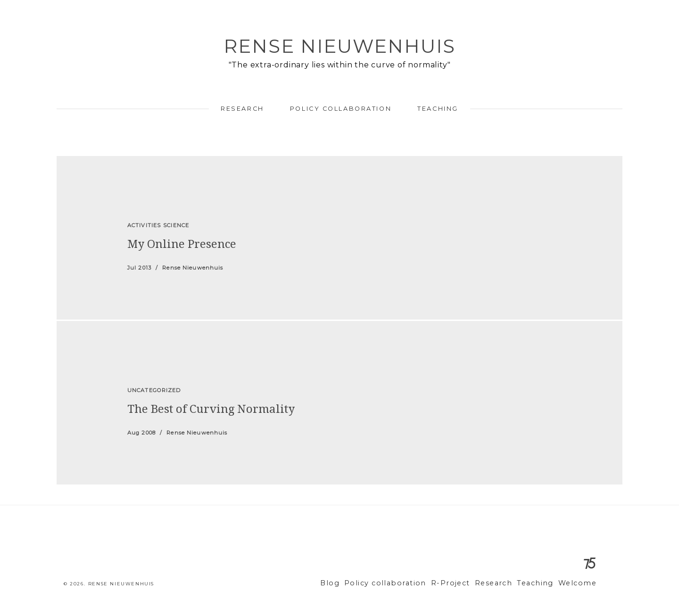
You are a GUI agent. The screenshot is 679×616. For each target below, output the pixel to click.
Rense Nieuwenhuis (339, 46)
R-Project (464, 583)
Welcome (579, 583)
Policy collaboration (341, 109)
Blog (356, 583)
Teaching (438, 109)
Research (242, 109)
